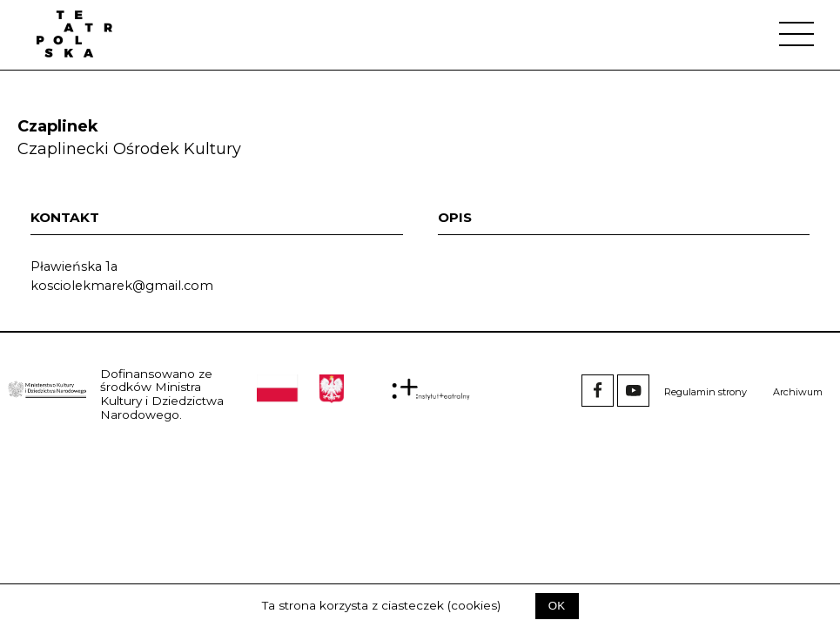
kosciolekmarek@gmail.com (122, 286)
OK (557, 606)
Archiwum (798, 392)
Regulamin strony (706, 392)
